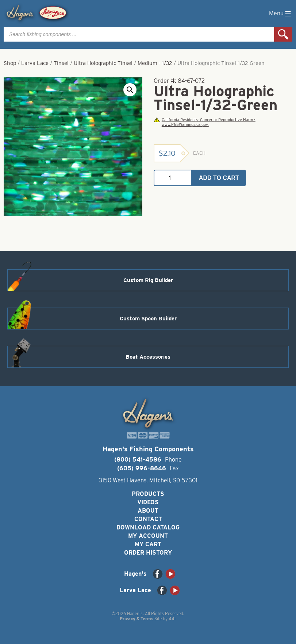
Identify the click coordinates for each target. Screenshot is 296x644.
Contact (148, 519)
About (148, 511)
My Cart (148, 544)
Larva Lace (35, 63)
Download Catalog (148, 527)
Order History (148, 553)
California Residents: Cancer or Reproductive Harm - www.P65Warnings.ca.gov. (204, 122)
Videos (148, 502)
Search (283, 34)
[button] (130, 90)
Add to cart (219, 178)
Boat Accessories (148, 357)
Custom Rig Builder (148, 280)
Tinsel (61, 63)
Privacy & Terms (137, 619)
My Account (148, 536)
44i (172, 619)
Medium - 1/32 (155, 63)
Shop (10, 63)
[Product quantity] (173, 178)
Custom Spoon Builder (148, 319)
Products (148, 494)
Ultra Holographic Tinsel (103, 63)
